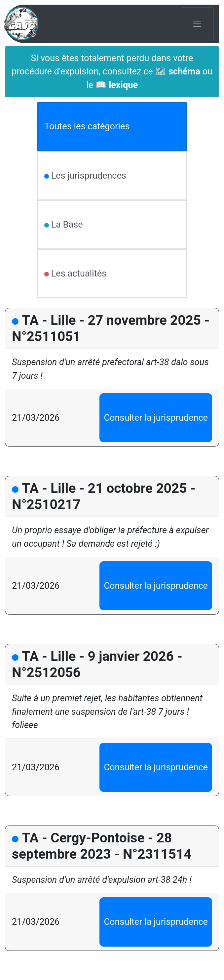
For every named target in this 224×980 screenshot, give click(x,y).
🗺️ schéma (177, 71)
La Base (66, 225)
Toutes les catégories (87, 126)
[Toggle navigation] (197, 24)
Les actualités (78, 274)
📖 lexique (117, 85)
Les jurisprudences (88, 176)
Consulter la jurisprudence (156, 418)
